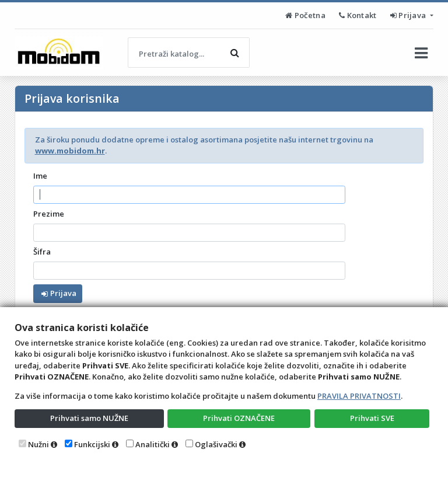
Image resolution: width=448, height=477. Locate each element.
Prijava (409, 15)
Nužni (38, 444)
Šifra (42, 252)
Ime (40, 176)
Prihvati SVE (372, 418)
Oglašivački (216, 444)
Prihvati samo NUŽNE (89, 418)
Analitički (153, 444)
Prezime (49, 214)
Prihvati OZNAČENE (239, 418)
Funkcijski (92, 444)
